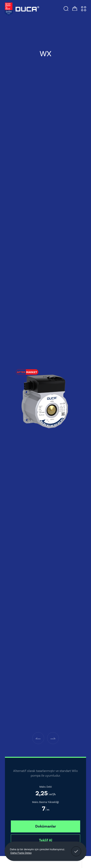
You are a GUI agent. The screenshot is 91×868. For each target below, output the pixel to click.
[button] (38, 738)
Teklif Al (46, 840)
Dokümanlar (46, 826)
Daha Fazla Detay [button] (21, 853)
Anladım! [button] (76, 849)
